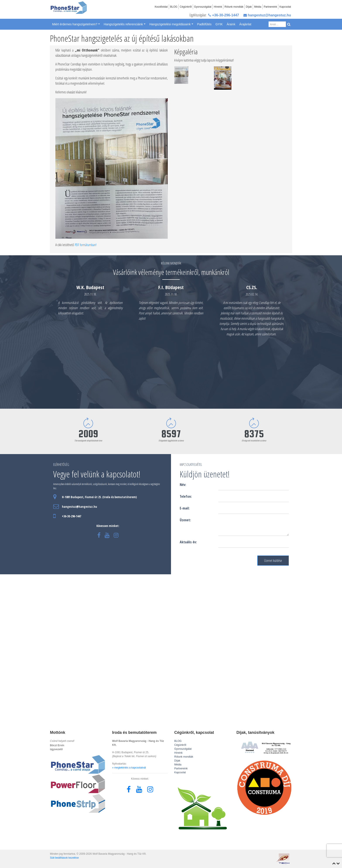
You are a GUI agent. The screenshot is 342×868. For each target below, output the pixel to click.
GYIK (219, 24)
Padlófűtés (204, 24)
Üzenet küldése (273, 561)
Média (258, 7)
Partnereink (270, 7)
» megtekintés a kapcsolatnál (129, 768)
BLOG (174, 7)
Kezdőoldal (161, 7)
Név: (183, 485)
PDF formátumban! (86, 245)
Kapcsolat (285, 7)
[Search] (277, 24)
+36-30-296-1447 (224, 15)
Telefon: (186, 496)
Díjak (249, 7)
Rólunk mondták (234, 7)
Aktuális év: (188, 542)
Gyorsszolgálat (203, 7)
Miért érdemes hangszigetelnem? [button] (75, 24)
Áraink (231, 24)
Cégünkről (186, 7)
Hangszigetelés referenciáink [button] (123, 24)
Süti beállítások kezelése (64, 858)
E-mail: (185, 508)
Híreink (218, 7)
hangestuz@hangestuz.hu (267, 15)
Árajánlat (245, 24)
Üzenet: (185, 520)
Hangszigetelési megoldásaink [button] (170, 24)
